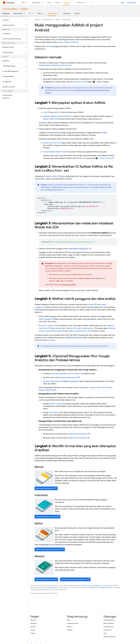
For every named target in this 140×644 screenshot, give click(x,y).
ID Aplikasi (51, 176)
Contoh (77, 13)
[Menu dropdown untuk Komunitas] (87, 2)
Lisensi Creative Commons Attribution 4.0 (89, 585)
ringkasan (72, 434)
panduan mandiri (66, 42)
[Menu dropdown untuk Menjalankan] (43, 2)
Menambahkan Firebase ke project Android (55, 65)
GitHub (33, 633)
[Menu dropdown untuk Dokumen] (72, 2)
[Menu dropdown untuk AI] (33, 13)
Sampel (33, 627)
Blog (123, 2)
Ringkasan (6, 13)
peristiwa (91, 305)
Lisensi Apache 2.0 (52, 588)
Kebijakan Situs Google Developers (101, 588)
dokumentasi (69, 285)
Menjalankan (36, 2)
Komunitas (80, 2)
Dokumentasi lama (110, 637)
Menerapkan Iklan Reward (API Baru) (74, 579)
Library (33, 630)
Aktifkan (51, 143)
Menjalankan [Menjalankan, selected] (52, 13)
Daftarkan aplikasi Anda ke (56, 116)
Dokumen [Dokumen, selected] (67, 2)
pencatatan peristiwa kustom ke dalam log (66, 374)
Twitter (69, 627)
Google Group (108, 627)
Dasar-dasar (18, 13)
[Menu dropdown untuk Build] (27, 2)
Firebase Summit (72, 623)
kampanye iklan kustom (69, 378)
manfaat (49, 46)
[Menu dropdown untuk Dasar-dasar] (25, 13)
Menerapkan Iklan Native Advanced (49, 549)
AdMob (25, 9)
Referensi (67, 13)
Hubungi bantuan (109, 620)
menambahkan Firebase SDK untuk (74, 328)
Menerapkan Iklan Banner (45, 488)
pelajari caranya (48, 340)
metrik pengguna (45, 319)
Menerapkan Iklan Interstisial (46, 517)
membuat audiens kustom (78, 331)
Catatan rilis (107, 630)
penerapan (83, 434)
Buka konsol (132, 2)
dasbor (47, 326)
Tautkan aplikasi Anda (54, 152)
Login (45, 112)
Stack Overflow (109, 623)
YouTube (70, 630)
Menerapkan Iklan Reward (45, 579)
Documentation (10, 9)
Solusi (49, 2)
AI (30, 13)
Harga (57, 2)
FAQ (105, 633)
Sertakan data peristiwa (61, 381)
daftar (56, 112)
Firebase (37, 20)
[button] (12, 20)
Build (23, 2)
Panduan (33, 620)
